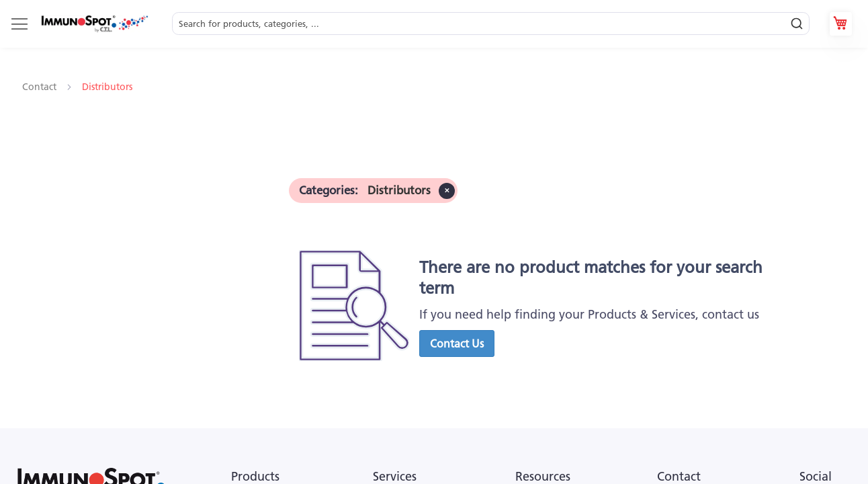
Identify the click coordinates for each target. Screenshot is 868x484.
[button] (457, 344)
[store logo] (94, 24)
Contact (41, 87)
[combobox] (491, 24)
